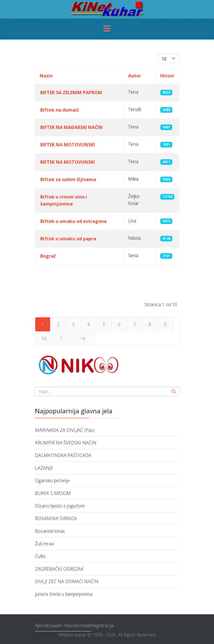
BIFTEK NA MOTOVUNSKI (68, 145)
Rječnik (42, 625)
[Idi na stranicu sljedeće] (61, 338)
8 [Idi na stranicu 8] (150, 324)
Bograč (48, 256)
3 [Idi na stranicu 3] (73, 324)
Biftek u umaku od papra (68, 239)
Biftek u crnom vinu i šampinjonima (64, 200)
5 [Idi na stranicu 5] (104, 324)
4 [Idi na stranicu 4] (89, 324)
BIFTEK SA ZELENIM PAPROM (71, 93)
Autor (135, 76)
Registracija (103, 625)
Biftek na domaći (60, 110)
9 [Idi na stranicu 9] (165, 324)
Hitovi (167, 76)
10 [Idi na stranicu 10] (44, 338)
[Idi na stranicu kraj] (83, 338)
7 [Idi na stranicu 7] (135, 324)
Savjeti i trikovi (62, 625)
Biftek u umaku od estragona (73, 221)
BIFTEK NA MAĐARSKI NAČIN (71, 127)
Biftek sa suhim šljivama (68, 179)
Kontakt (84, 625)
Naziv (46, 76)
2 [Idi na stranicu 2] (58, 324)
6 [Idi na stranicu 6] (119, 324)
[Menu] (107, 29)
